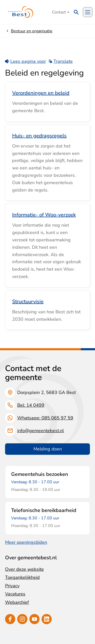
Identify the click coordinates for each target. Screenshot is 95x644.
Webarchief (17, 602)
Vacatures (15, 594)
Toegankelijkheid (22, 577)
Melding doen (48, 449)
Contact (61, 12)
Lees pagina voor (25, 61)
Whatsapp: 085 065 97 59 (45, 418)
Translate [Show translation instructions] (61, 61)
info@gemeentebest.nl (41, 431)
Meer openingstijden (26, 542)
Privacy (12, 586)
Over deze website (24, 569)
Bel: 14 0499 (31, 405)
